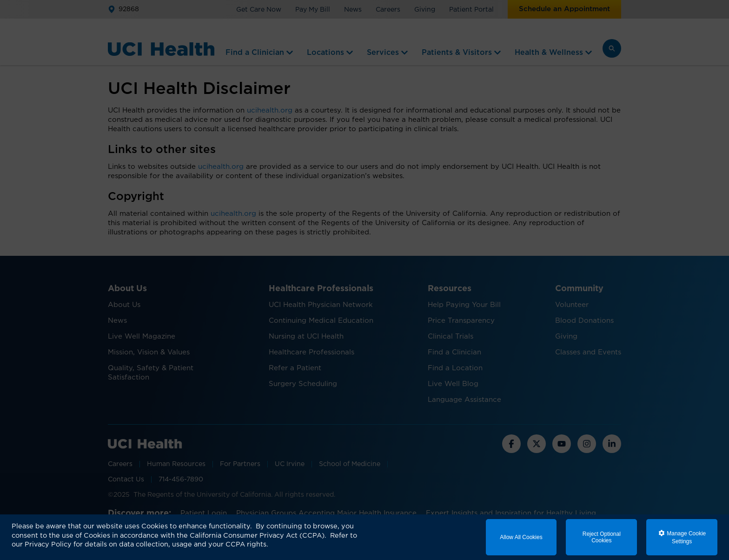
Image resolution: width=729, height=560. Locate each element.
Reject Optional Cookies (602, 537)
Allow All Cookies (521, 537)
